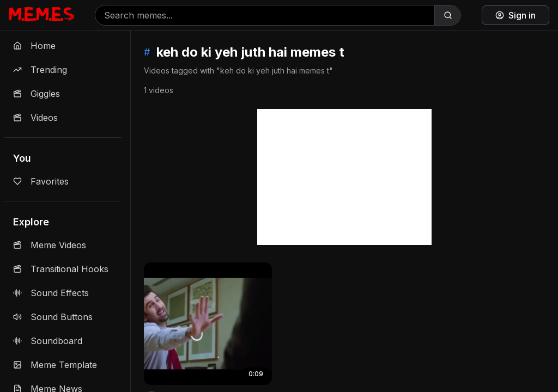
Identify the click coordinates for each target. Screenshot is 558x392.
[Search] (447, 15)
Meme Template (55, 365)
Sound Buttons (53, 317)
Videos (35, 118)
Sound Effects (51, 293)
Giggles (37, 94)
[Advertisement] (344, 177)
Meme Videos (50, 245)
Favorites (41, 181)
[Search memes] (265, 15)
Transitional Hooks (61, 269)
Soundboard (48, 341)
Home (34, 46)
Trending (40, 70)
